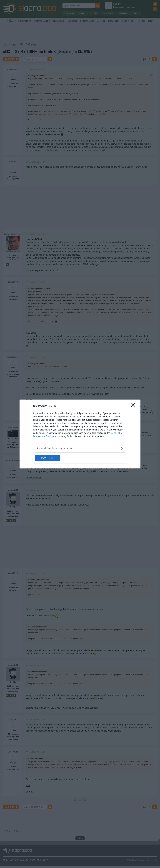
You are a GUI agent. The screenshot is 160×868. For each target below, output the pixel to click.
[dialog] (80, 434)
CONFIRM (50, 458)
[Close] (134, 406)
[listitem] (80, 448)
